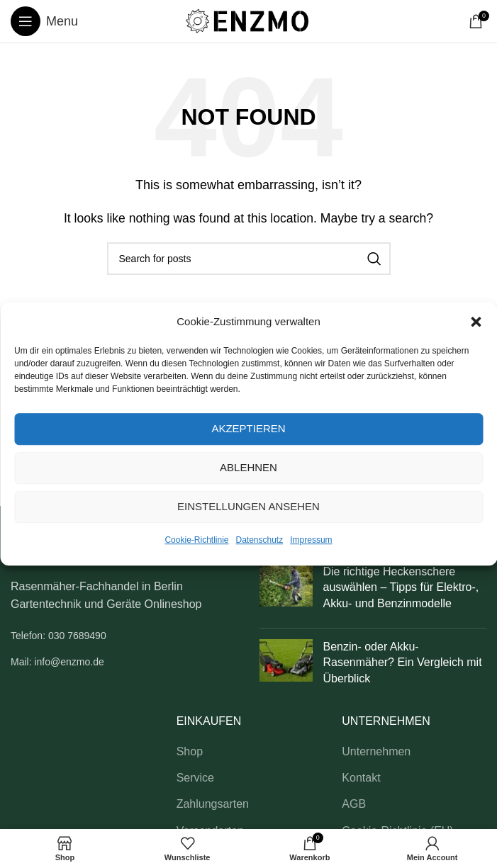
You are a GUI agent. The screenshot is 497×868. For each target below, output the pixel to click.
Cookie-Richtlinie (196, 540)
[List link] (124, 636)
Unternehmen (376, 751)
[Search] (249, 259)
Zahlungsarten (213, 804)
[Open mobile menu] (44, 21)
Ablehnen (248, 467)
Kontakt (361, 778)
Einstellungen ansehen (248, 506)
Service (195, 778)
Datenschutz (260, 540)
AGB (354, 804)
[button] (476, 322)
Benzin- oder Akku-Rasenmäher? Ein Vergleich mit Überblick (403, 663)
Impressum (311, 540)
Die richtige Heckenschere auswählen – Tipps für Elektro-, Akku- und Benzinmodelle (401, 587)
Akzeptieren (248, 428)
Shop (190, 751)
